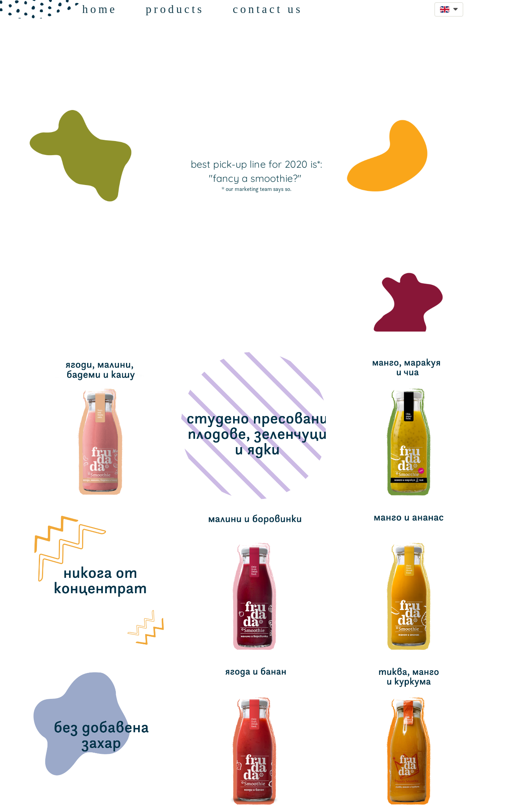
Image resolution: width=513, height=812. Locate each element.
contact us (268, 9)
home (99, 9)
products (175, 9)
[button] (449, 9)
